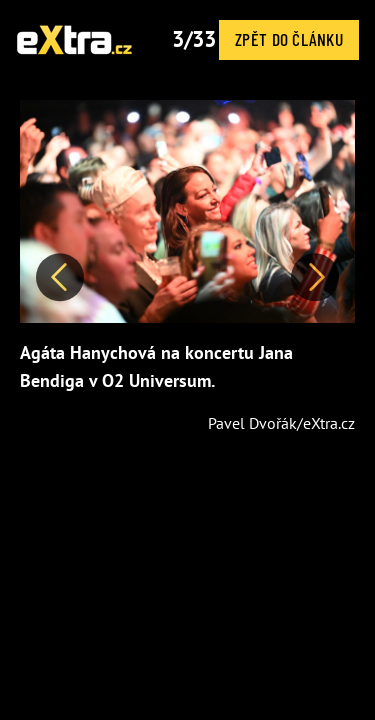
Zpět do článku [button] (289, 39)
